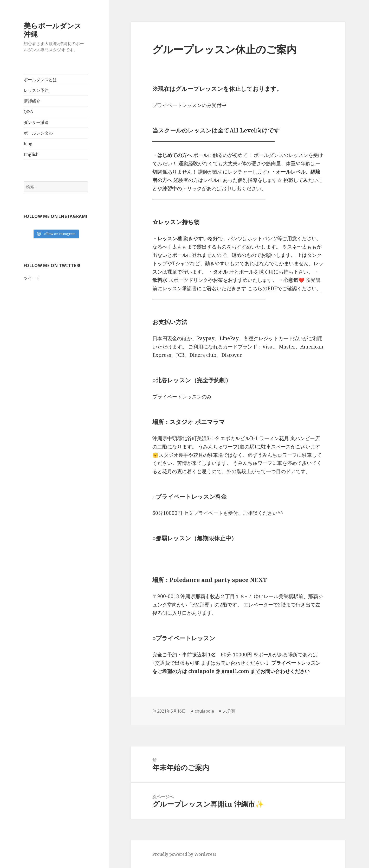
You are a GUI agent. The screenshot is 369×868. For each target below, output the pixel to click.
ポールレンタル (38, 133)
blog (28, 144)
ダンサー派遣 (36, 122)
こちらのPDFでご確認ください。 (285, 288)
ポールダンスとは (40, 80)
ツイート (32, 278)
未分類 (229, 711)
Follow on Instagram (56, 234)
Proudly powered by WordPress (184, 854)
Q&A (28, 112)
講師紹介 (32, 101)
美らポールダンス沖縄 (53, 30)
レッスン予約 (36, 90)
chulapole (204, 711)
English (31, 154)
